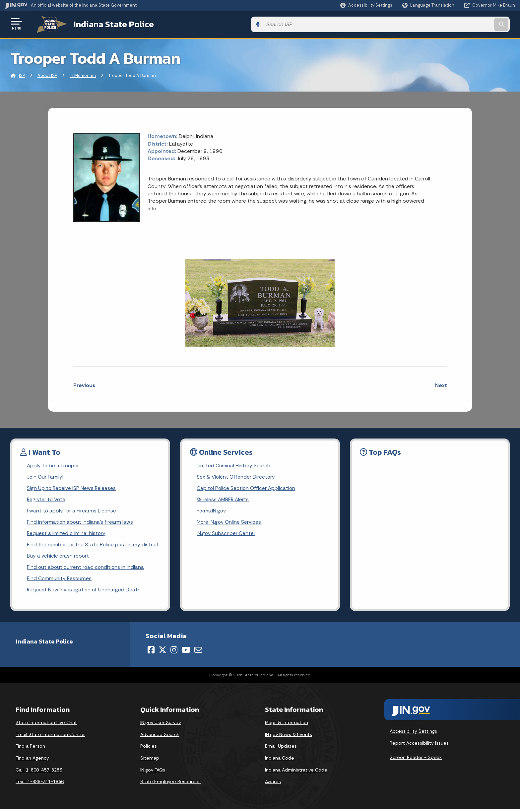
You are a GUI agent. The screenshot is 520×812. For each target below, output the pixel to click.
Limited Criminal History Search (234, 465)
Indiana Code (280, 761)
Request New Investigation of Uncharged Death (84, 593)
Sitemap (150, 761)
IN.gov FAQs (153, 773)
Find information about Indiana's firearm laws (80, 523)
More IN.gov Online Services (229, 523)
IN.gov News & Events (289, 738)
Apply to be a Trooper (54, 465)
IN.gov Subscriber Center (226, 535)
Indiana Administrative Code (296, 773)
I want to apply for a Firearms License (72, 511)
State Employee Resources (170, 785)
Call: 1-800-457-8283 (39, 773)
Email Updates (281, 749)
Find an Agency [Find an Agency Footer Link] (32, 761)
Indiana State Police (106, 24)
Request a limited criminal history (66, 535)
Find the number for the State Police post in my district (93, 546)
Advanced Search (160, 738)
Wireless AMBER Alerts (224, 500)
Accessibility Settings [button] (413, 734)
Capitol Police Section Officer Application (247, 488)
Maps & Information (287, 726)
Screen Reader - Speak (416, 761)
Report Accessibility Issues (419, 746)
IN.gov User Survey (161, 726)
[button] (366, 5)
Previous (84, 384)
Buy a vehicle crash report (58, 558)
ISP (22, 74)
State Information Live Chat (46, 726)
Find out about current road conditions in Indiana (86, 570)
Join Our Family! (46, 476)
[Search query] (456, 24)
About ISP (47, 74)
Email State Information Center (50, 738)
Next (441, 384)
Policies (149, 749)
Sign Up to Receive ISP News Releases (72, 488)
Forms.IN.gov (212, 511)
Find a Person (30, 749)
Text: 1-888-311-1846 (40, 785)
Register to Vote (47, 500)
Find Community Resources (60, 581)
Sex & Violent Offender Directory (236, 476)
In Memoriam (83, 74)
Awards (273, 785)
